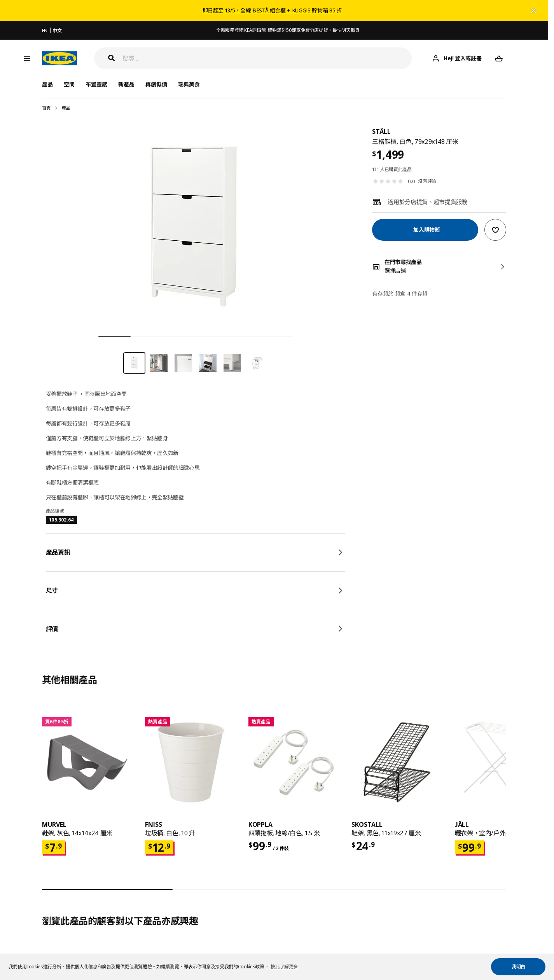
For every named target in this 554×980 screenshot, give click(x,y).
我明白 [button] (518, 967)
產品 (66, 108)
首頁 (46, 108)
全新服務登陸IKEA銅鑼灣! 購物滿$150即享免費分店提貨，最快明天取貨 (288, 30)
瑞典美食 (189, 84)
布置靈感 (96, 84)
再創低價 (156, 84)
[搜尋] (267, 59)
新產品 (126, 84)
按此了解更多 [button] (284, 967)
